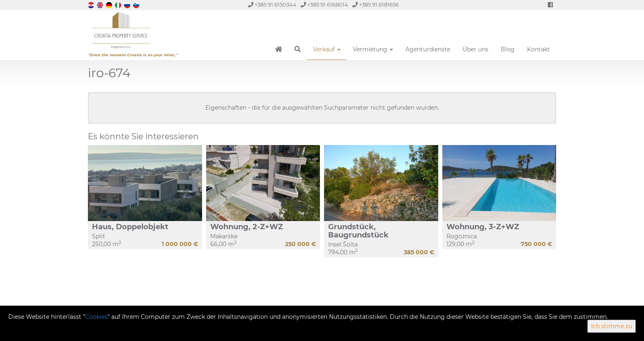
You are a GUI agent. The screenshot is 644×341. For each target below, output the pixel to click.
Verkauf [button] (327, 49)
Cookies (96, 317)
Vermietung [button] (373, 49)
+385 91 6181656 (376, 5)
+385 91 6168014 (324, 5)
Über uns (475, 49)
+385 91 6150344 (272, 5)
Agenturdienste (428, 49)
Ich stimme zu (612, 326)
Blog (508, 49)
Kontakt (538, 49)
